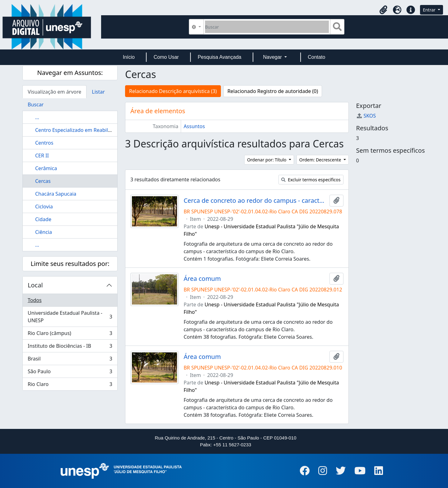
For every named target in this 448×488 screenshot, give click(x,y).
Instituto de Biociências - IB (70, 347)
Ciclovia (44, 207)
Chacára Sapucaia (56, 194)
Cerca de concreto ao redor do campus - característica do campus (255, 201)
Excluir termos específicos (311, 180)
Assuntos (194, 126)
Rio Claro (70, 385)
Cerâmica (46, 168)
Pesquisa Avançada (219, 57)
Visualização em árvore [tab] (54, 92)
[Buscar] (267, 27)
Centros (44, 143)
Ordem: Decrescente (321, 160)
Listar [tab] (98, 92)
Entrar (430, 10)
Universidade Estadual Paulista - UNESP (70, 317)
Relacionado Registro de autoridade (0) (273, 91)
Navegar (273, 57)
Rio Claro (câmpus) (70, 335)
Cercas (43, 181)
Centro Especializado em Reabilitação (79, 130)
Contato (316, 57)
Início (129, 57)
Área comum (202, 279)
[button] (383, 10)
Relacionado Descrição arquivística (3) (173, 91)
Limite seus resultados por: (70, 264)
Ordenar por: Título (267, 160)
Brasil (70, 360)
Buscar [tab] (36, 105)
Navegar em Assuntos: (70, 73)
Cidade (43, 219)
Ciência (44, 232)
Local (35, 285)
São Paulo (70, 373)
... (37, 117)
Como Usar (166, 57)
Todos (35, 300)
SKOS (366, 116)
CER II (42, 156)
